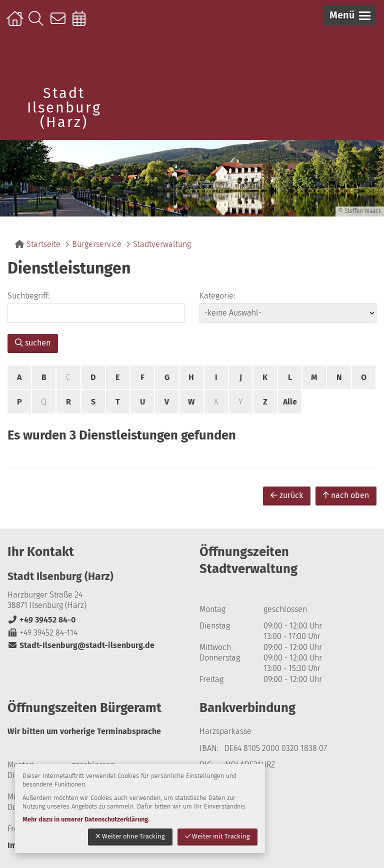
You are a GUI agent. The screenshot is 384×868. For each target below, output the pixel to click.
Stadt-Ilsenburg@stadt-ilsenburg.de (81, 645)
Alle (290, 402)
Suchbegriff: (28, 296)
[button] (350, 15)
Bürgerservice (97, 244)
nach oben (346, 495)
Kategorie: (217, 296)
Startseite (16, 23)
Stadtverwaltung (162, 244)
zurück (287, 495)
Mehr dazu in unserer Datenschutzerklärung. (86, 819)
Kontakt (60, 23)
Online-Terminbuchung (82, 23)
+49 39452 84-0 (41, 620)
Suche (38, 23)
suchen (33, 343)
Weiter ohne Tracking (130, 836)
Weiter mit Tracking (217, 836)
